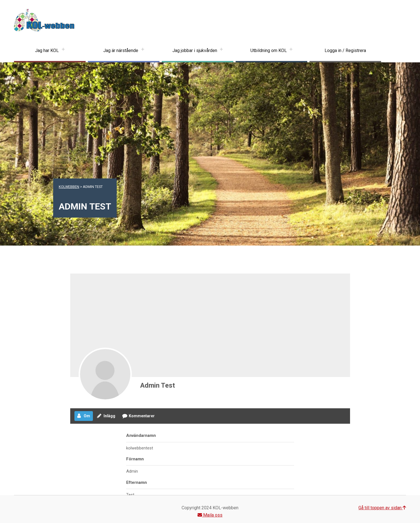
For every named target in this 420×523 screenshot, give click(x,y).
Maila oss (210, 515)
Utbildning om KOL (269, 50)
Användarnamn (141, 435)
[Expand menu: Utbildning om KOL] (291, 51)
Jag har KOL (47, 50)
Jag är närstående (121, 50)
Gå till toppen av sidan (382, 508)
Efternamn (137, 482)
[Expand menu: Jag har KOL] (63, 51)
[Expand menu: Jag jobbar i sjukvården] (221, 51)
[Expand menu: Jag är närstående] (143, 51)
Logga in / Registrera (345, 50)
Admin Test (158, 385)
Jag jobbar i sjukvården (195, 50)
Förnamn (135, 459)
